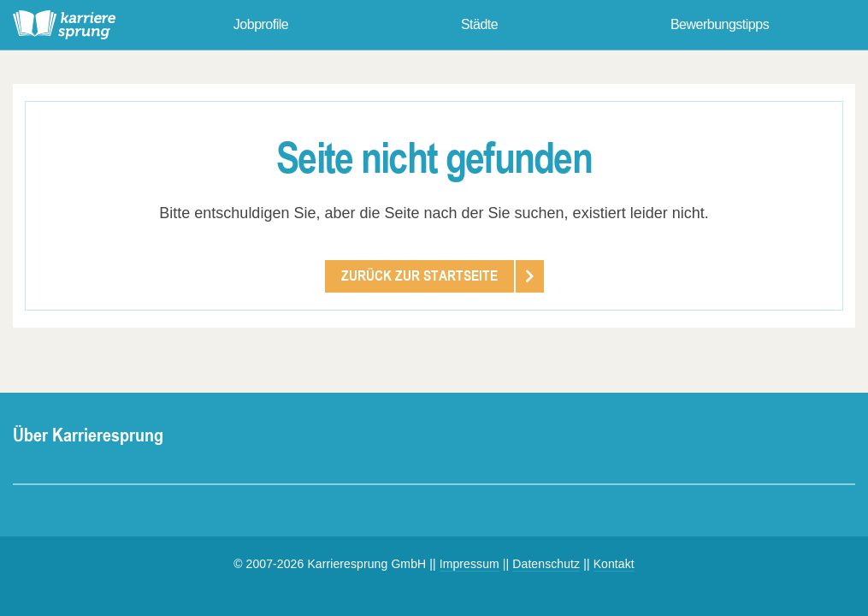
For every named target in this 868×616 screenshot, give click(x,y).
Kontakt (614, 564)
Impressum (469, 564)
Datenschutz (546, 564)
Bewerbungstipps (720, 24)
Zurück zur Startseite (419, 275)
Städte (479, 24)
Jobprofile (261, 24)
